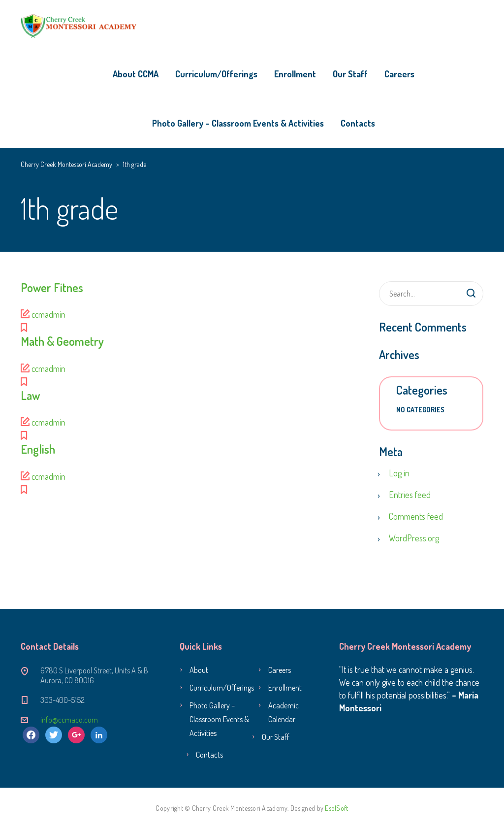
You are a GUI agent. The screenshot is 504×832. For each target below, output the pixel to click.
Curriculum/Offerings (216, 74)
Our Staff (350, 74)
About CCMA (136, 74)
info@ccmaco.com (69, 720)
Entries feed (410, 495)
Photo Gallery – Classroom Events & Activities (238, 123)
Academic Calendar (283, 712)
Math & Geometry (62, 341)
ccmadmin (48, 314)
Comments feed (416, 516)
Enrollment (295, 74)
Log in (399, 473)
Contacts (358, 123)
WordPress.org (414, 538)
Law (30, 395)
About (199, 670)
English (38, 449)
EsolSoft (336, 808)
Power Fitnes (52, 287)
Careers (399, 74)
